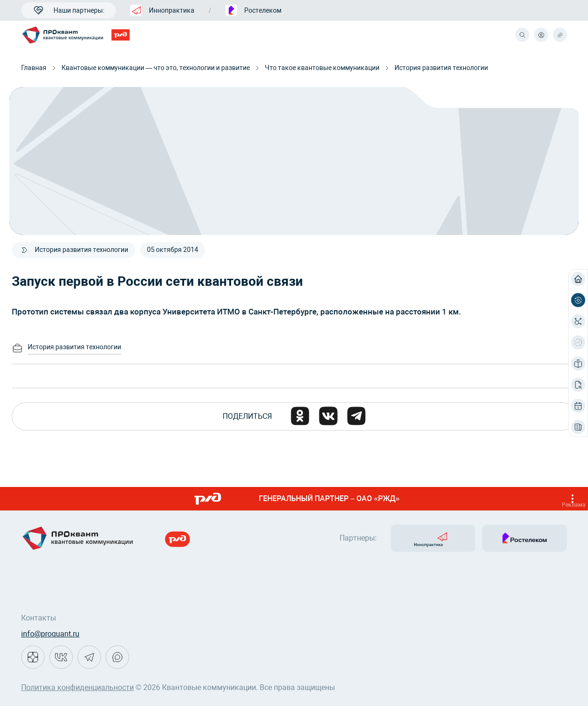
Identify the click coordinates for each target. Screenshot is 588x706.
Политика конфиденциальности (77, 687)
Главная (34, 68)
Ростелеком (253, 10)
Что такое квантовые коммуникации (322, 68)
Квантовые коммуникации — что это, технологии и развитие (156, 68)
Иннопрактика (162, 10)
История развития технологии (441, 68)
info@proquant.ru (50, 634)
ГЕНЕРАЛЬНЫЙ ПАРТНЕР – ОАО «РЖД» (387, 499)
